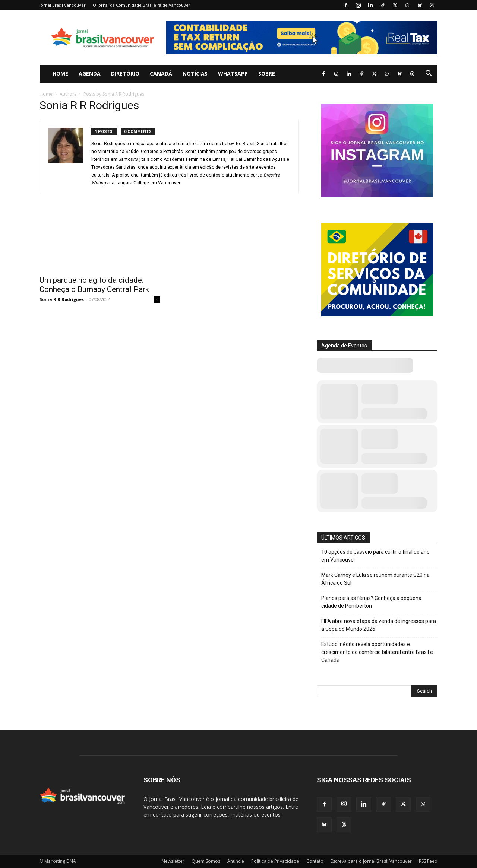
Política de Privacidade (275, 861)
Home (60, 74)
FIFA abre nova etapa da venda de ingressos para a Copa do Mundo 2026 (379, 625)
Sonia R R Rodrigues (62, 299)
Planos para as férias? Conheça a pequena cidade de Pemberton (371, 602)
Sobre (267, 74)
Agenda (90, 74)
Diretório (125, 74)
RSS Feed (428, 861)
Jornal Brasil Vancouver (63, 5)
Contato (315, 861)
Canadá (161, 74)
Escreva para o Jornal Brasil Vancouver (371, 861)
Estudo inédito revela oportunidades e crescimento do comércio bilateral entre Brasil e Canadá (377, 652)
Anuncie (236, 861)
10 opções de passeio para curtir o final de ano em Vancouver (375, 556)
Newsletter (173, 861)
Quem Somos (206, 861)
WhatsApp (233, 74)
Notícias (195, 74)
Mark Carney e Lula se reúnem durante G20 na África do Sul (375, 579)
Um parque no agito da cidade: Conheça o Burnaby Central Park (94, 285)
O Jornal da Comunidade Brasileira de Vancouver (142, 5)
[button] (429, 74)
